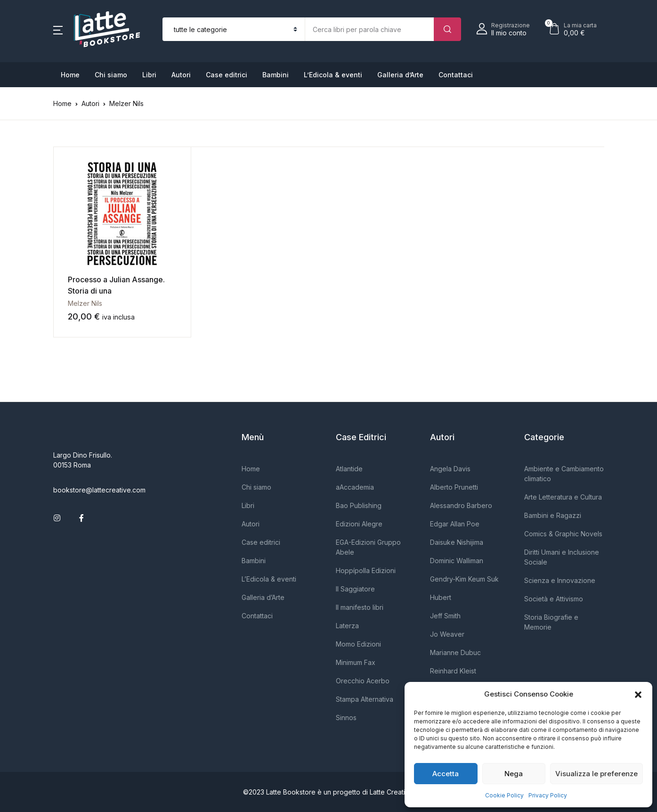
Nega (514, 774)
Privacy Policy (548, 795)
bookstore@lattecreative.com (99, 490)
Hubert (441, 597)
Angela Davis (450, 469)
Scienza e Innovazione (560, 580)
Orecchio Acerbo (363, 681)
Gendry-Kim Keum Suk (464, 579)
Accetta (446, 774)
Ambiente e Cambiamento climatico (564, 474)
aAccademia (355, 487)
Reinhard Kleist (453, 671)
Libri (149, 75)
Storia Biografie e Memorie (551, 622)
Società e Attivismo (554, 599)
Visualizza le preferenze (596, 774)
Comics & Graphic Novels (563, 534)
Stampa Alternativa (365, 699)
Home (70, 75)
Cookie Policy (504, 795)
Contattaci (456, 75)
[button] (638, 694)
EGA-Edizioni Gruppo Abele (368, 547)
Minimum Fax (356, 662)
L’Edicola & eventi (333, 75)
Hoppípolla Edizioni (366, 570)
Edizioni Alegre (359, 524)
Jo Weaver (447, 634)
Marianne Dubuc (455, 652)
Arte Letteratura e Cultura (563, 497)
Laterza (347, 626)
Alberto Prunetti (454, 487)
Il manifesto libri (360, 607)
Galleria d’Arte (400, 75)
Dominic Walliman (457, 561)
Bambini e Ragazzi (553, 515)
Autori (181, 75)
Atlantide (349, 469)
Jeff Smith (445, 616)
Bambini (276, 75)
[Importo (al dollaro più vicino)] (369, 29)
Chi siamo (111, 75)
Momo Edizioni (358, 644)
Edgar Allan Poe (455, 524)
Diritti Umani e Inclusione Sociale (562, 557)
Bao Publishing (359, 505)
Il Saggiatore (355, 589)
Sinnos (346, 718)
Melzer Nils (85, 303)
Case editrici (227, 75)
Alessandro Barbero (461, 505)
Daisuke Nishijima (457, 542)
